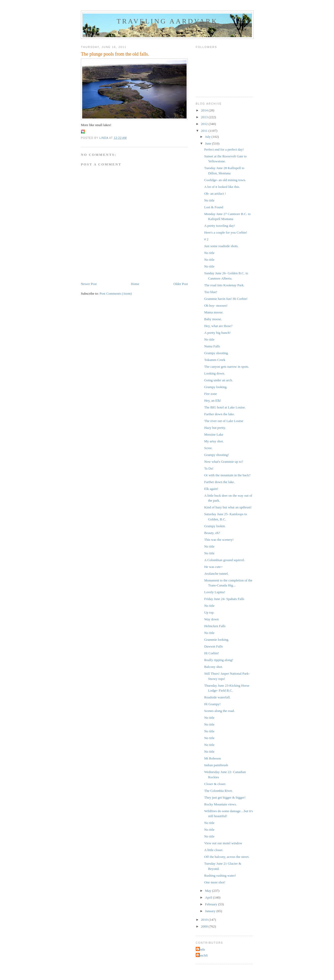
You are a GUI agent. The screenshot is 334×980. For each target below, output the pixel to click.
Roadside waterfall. (217, 697)
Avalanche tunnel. (216, 574)
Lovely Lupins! (215, 592)
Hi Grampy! (212, 704)
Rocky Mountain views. (220, 804)
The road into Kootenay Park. (224, 285)
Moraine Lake (214, 434)
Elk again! (211, 489)
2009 (205, 926)
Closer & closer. (215, 784)
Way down (211, 619)
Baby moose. (213, 319)
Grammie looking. (216, 640)
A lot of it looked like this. (222, 187)
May (209, 891)
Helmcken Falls (215, 626)
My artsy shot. (214, 441)
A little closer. (214, 850)
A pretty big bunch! (217, 333)
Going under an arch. (218, 380)
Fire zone (210, 394)
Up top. (209, 612)
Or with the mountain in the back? (227, 475)
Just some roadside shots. (221, 246)
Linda (201, 949)
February (212, 904)
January (211, 911)
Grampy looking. (216, 387)
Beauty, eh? (212, 533)
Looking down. (214, 373)
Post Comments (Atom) (116, 293)
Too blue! (211, 292)
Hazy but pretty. (215, 428)
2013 (205, 117)
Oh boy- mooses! (216, 305)
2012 (205, 124)
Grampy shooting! (216, 455)
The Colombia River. (218, 791)
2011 (205, 131)
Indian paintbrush (216, 765)
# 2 (206, 239)
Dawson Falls (213, 646)
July (208, 137)
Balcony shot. (213, 667)
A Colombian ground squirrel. (224, 560)
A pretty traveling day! (219, 226)
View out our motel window (223, 843)
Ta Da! (209, 468)
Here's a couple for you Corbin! (225, 232)
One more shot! (215, 882)
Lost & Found (214, 207)
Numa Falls (212, 346)
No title (209, 200)
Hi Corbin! (211, 653)
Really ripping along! (219, 660)
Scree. (208, 448)
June (209, 143)
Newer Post (89, 284)
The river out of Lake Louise (224, 421)
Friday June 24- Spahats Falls (224, 599)
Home (135, 284)
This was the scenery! (219, 540)
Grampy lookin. (215, 526)
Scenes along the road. (219, 711)
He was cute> (213, 567)
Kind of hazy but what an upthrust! (228, 507)
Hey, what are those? (218, 326)
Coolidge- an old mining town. (225, 180)
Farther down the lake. (219, 414)
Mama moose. (214, 312)
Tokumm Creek (215, 360)
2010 (205, 920)
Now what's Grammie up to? (223, 462)
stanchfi (202, 955)
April (209, 897)
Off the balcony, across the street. (227, 857)
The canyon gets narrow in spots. (226, 367)
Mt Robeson (212, 758)
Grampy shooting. (216, 353)
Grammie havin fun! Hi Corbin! (226, 299)
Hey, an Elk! (213, 400)
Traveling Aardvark (167, 21)
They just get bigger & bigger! (225, 797)
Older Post (181, 284)
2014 (205, 110)
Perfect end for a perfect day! (224, 149)
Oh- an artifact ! (215, 194)
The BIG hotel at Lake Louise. (225, 407)
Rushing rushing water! (220, 875)
